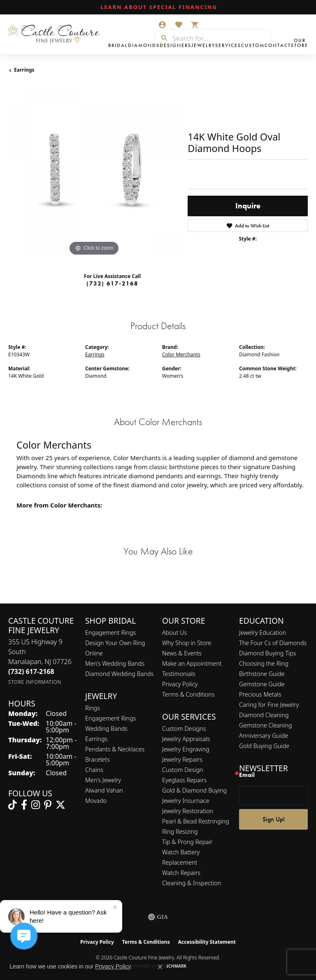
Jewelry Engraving (186, 749)
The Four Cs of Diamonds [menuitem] (273, 643)
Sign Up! (274, 819)
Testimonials (179, 674)
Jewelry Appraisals (186, 739)
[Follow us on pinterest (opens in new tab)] (48, 805)
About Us (174, 633)
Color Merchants (181, 354)
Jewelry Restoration (188, 811)
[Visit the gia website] (158, 917)
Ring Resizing (180, 831)
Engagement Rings (110, 633)
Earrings (24, 70)
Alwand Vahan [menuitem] (104, 790)
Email (247, 775)
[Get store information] (35, 682)
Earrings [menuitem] (96, 739)
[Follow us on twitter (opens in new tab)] (60, 805)
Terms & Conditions (188, 694)
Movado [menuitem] (96, 801)
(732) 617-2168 (112, 283)
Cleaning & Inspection (192, 883)
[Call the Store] (31, 671)
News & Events (182, 653)
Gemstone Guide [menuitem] (262, 684)
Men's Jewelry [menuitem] (103, 780)
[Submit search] (161, 38)
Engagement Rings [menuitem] (110, 718)
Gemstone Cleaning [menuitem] (266, 725)
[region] (94, 172)
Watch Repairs (181, 873)
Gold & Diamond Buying (194, 790)
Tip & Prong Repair (187, 842)
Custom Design (183, 770)
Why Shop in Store (187, 643)
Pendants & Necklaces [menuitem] (115, 749)
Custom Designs (184, 729)
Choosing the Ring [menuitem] (264, 663)
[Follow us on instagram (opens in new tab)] (36, 805)
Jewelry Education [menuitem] (263, 633)
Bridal (118, 45)
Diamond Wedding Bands (119, 674)
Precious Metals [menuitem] (260, 694)
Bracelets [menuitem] (98, 759)
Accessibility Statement (207, 942)
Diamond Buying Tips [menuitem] (268, 653)
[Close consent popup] (160, 967)
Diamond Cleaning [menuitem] (264, 715)
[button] (162, 25)
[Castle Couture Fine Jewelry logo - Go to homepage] (56, 34)
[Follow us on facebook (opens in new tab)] (24, 805)
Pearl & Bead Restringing (196, 821)
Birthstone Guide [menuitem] (262, 674)
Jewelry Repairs (182, 759)
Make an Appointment (192, 663)
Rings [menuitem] (93, 708)
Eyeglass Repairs (184, 780)
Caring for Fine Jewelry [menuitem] (269, 705)
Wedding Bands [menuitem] (106, 729)
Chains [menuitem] (94, 770)
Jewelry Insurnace (186, 801)
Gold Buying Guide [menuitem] (264, 746)
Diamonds (144, 45)
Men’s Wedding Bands (115, 663)
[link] (158, 7)
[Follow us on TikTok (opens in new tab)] (13, 805)
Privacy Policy (180, 684)
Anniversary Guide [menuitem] (264, 736)
